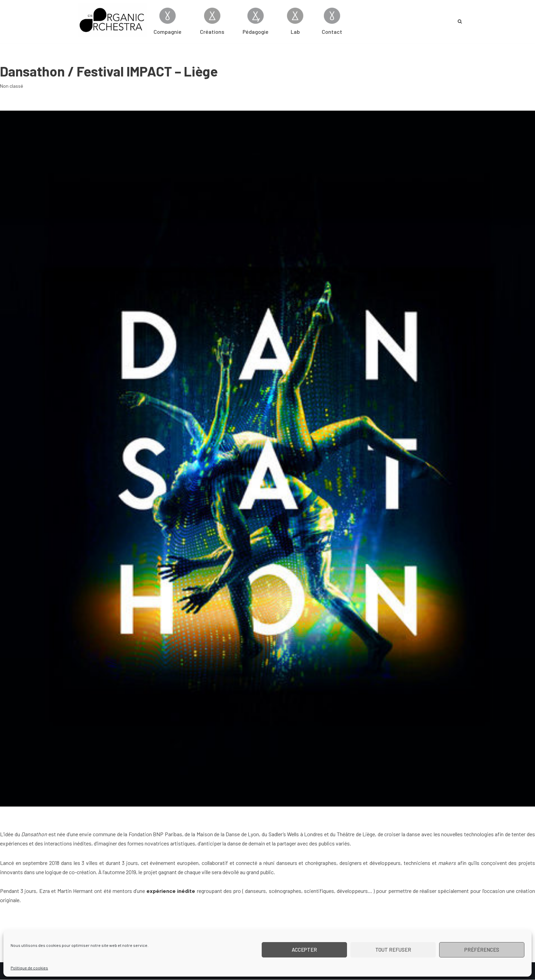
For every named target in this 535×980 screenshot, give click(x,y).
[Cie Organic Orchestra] (113, 20)
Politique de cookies (29, 968)
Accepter (304, 950)
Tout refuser (393, 950)
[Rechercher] (460, 21)
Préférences (482, 950)
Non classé (12, 86)
